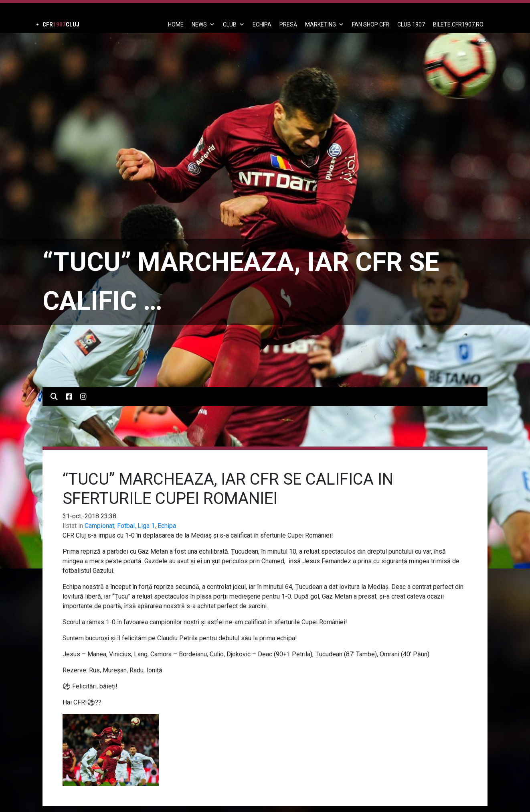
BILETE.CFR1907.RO (458, 24)
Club (234, 24)
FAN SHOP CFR (371, 24)
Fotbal (126, 526)
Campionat (99, 526)
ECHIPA (262, 24)
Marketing (325, 24)
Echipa (167, 526)
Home (176, 24)
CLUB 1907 (411, 24)
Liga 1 (146, 526)
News (203, 24)
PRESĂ (288, 24)
